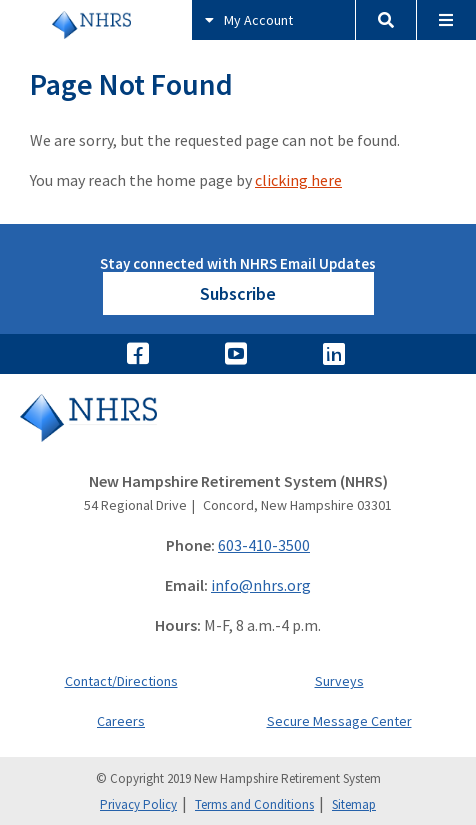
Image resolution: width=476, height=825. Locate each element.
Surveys (339, 681)
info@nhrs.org (261, 585)
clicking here (298, 180)
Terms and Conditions (254, 804)
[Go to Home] (238, 431)
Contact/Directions (121, 681)
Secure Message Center (339, 721)
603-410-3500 (264, 545)
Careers (121, 721)
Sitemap (354, 804)
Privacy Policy (138, 804)
